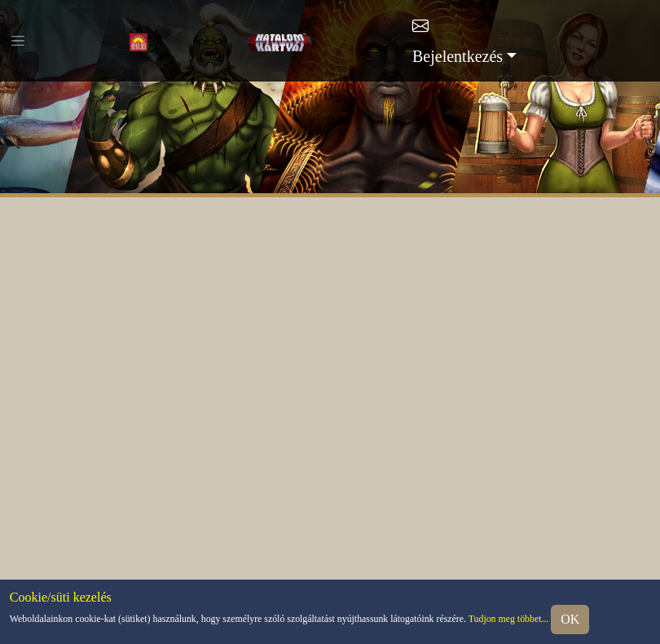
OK (570, 619)
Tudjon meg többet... (509, 619)
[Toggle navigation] (18, 41)
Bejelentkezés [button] (458, 56)
